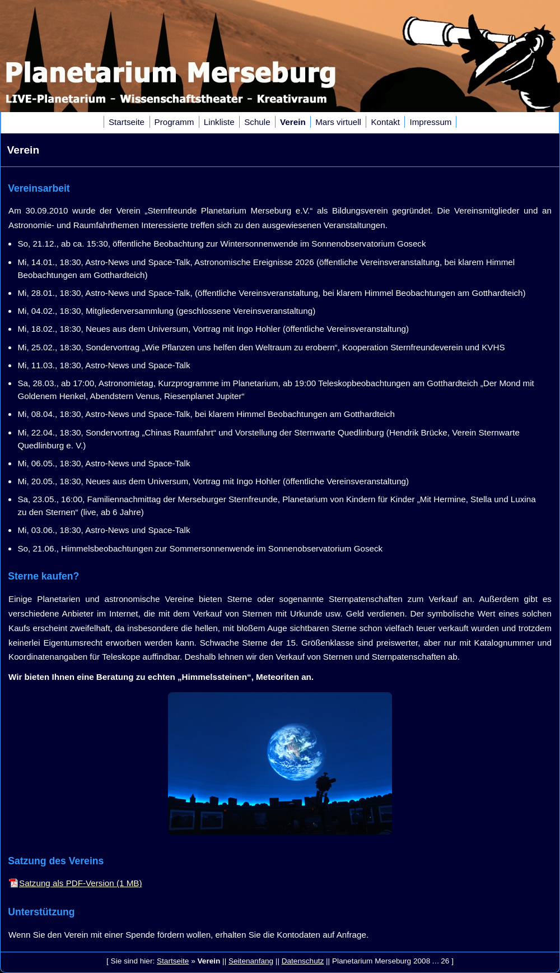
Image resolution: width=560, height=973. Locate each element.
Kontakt (385, 122)
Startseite (127, 122)
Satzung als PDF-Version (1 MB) (80, 883)
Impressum (430, 122)
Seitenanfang (251, 961)
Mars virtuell (338, 122)
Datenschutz (303, 961)
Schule (257, 122)
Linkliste (219, 122)
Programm (174, 122)
